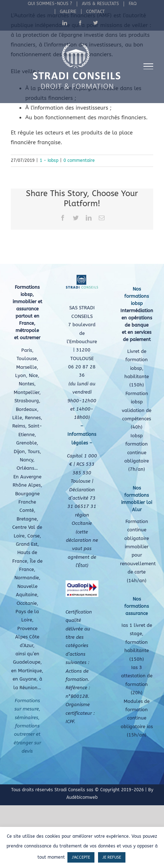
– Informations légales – (82, 434)
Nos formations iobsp (137, 296)
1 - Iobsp (49, 160)
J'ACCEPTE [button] (81, 857)
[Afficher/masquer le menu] (149, 66)
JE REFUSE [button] (112, 857)
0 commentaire (79, 160)
